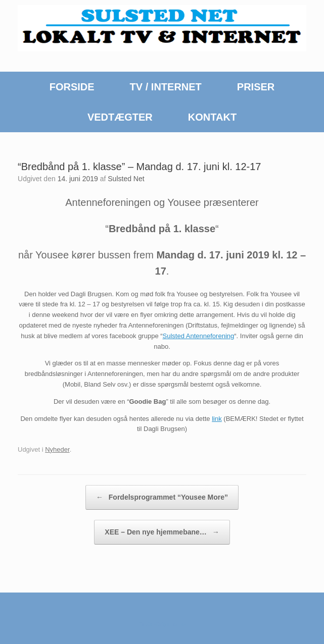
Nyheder (57, 449)
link (217, 419)
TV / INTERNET (166, 87)
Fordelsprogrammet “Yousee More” (162, 497)
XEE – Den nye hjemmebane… (162, 532)
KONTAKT (212, 117)
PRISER (256, 87)
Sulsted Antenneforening (199, 336)
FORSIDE (72, 87)
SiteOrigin (158, 624)
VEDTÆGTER (120, 117)
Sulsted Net (126, 179)
